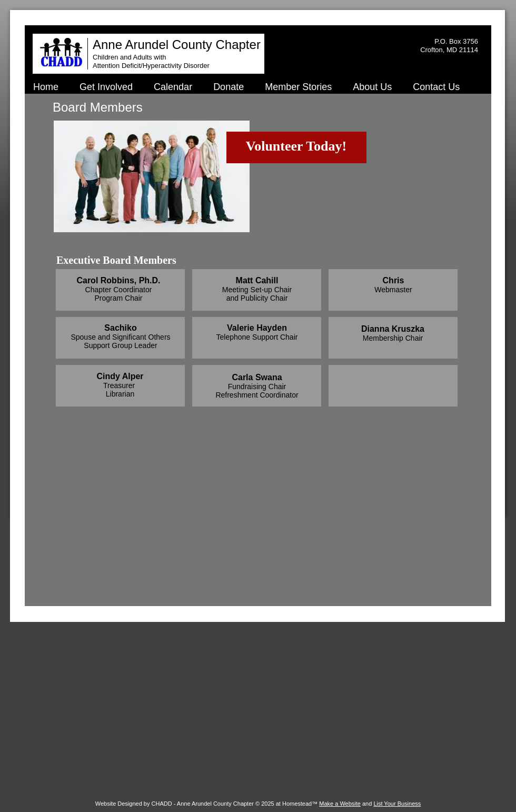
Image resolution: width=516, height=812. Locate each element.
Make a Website (340, 804)
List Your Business (397, 804)
